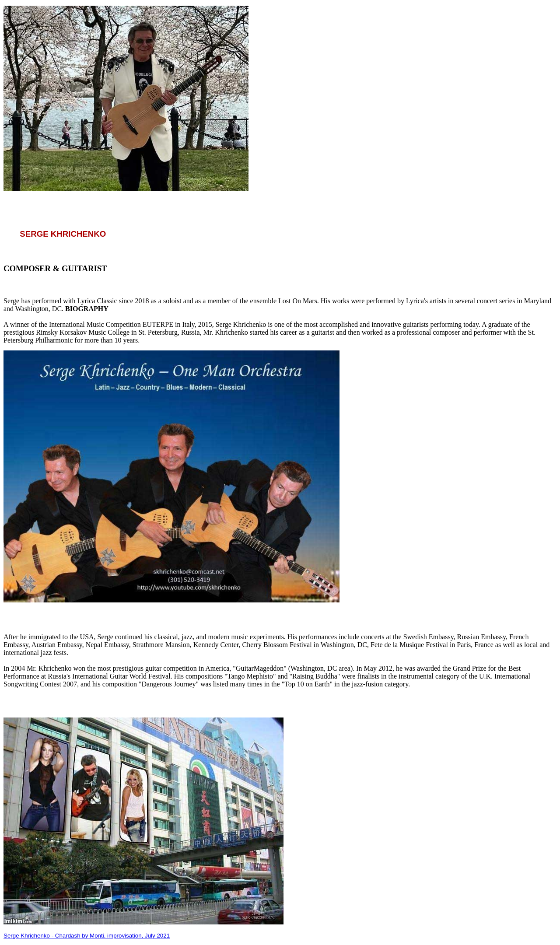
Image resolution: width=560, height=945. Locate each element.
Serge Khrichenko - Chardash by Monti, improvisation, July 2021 (87, 936)
